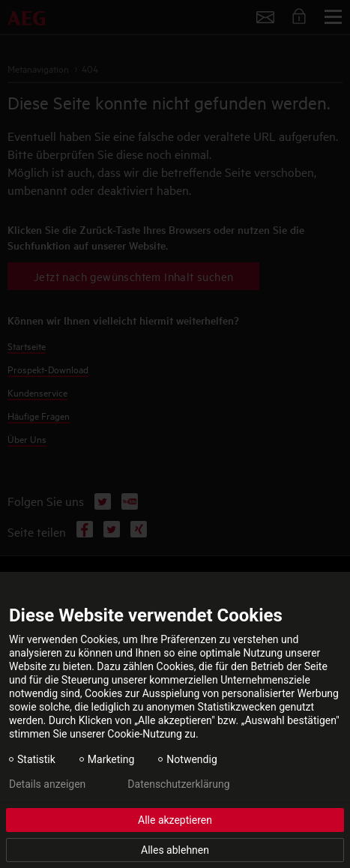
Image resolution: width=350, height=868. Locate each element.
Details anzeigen (47, 784)
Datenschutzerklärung (178, 784)
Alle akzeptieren (175, 820)
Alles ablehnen (175, 850)
